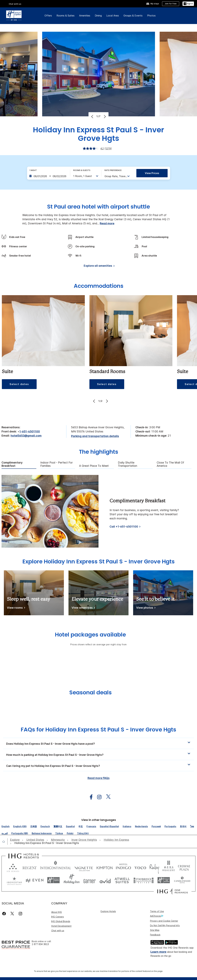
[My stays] (153, 4)
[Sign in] (188, 4)
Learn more (158, 952)
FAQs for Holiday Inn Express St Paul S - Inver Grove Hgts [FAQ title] (98, 730)
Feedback (155, 935)
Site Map (155, 930)
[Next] (104, 116)
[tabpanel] (98, 511)
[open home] (5, 841)
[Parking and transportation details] (95, 436)
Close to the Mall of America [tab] (170, 464)
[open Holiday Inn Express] (116, 840)
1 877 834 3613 (40, 944)
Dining (98, 16)
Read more (107, 223)
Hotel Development (61, 926)
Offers (48, 16)
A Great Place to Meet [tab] (94, 466)
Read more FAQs (99, 778)
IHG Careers (58, 917)
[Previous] (93, 116)
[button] (98, 743)
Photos (151, 16)
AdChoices (157, 916)
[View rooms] (15, 608)
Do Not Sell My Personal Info (165, 925)
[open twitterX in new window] (107, 797)
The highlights (99, 452)
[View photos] (145, 608)
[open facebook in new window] (90, 797)
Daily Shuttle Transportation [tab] (128, 464)
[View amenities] (83, 608)
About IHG (57, 912)
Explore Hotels (108, 911)
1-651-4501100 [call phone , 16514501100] (30, 431)
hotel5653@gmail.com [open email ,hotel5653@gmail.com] (26, 436)
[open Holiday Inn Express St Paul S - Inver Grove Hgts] (46, 843)
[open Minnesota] (58, 840)
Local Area (113, 16)
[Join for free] (171, 4)
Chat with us (15, 4)
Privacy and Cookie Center (164, 921)
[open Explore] (16, 840)
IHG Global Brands (61, 921)
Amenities (85, 16)
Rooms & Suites (65, 16)
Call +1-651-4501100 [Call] (124, 527)
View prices (152, 173)
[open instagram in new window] (98, 797)
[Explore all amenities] (99, 266)
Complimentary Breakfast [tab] (12, 464)
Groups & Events (133, 16)
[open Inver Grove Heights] (84, 840)
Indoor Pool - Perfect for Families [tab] (56, 464)
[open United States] (35, 840)
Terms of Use (157, 911)
